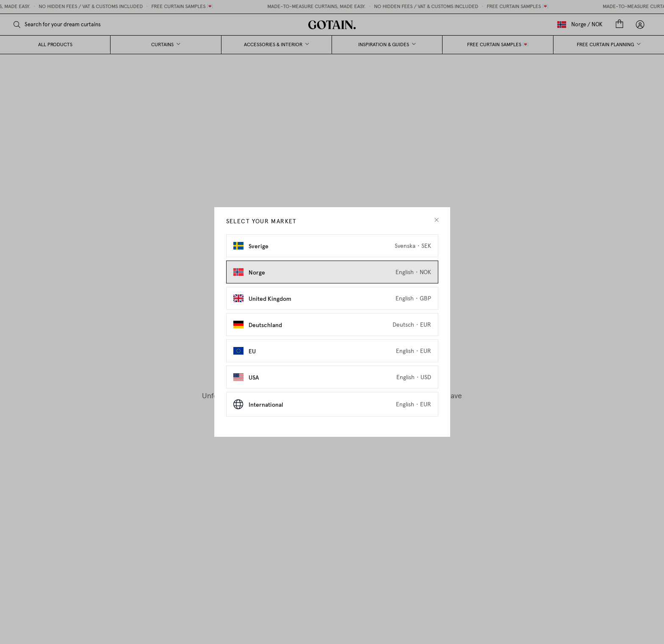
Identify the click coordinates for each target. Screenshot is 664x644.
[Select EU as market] (332, 351)
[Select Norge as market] (332, 272)
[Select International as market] (332, 404)
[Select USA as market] (332, 377)
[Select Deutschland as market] (332, 325)
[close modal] (437, 220)
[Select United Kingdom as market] (332, 298)
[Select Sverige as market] (332, 246)
